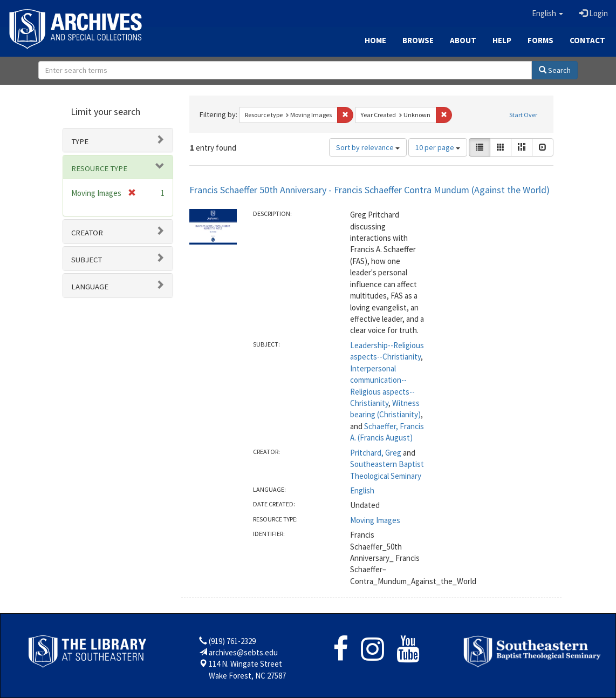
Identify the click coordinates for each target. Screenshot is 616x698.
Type (80, 141)
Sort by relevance (368, 147)
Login (594, 13)
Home (375, 40)
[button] (547, 13)
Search (555, 70)
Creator (87, 233)
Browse (418, 40)
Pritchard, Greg (376, 453)
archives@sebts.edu (243, 652)
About (463, 40)
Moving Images (375, 520)
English (362, 490)
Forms (540, 40)
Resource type (99, 168)
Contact (587, 40)
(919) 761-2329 (232, 641)
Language (90, 287)
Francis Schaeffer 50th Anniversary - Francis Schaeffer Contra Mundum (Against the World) (369, 190)
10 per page (438, 147)
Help (502, 40)
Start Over (523, 115)
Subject (87, 260)
